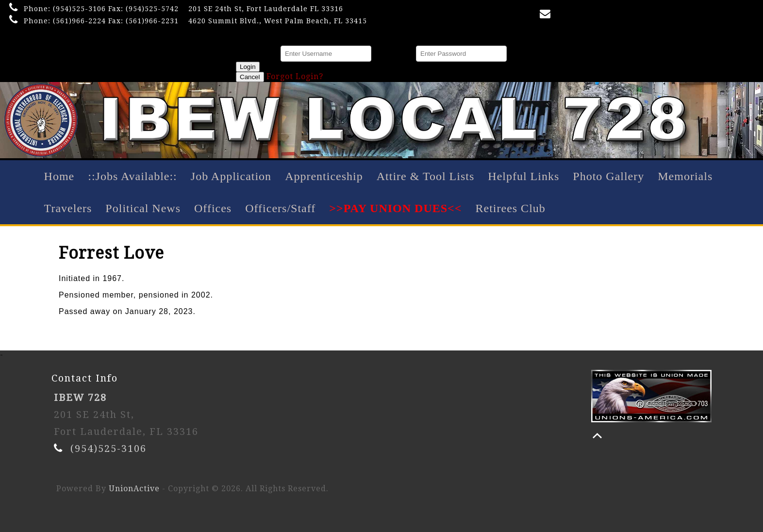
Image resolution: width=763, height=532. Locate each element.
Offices (213, 208)
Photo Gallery (608, 176)
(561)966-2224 (79, 21)
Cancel (250, 77)
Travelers (68, 208)
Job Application (231, 176)
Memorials (685, 176)
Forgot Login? (295, 76)
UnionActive (134, 489)
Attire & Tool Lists (426, 176)
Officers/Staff (280, 208)
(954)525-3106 (79, 9)
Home (59, 176)
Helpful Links (523, 176)
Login (248, 67)
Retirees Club (510, 208)
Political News (143, 208)
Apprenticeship (324, 176)
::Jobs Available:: (133, 176)
